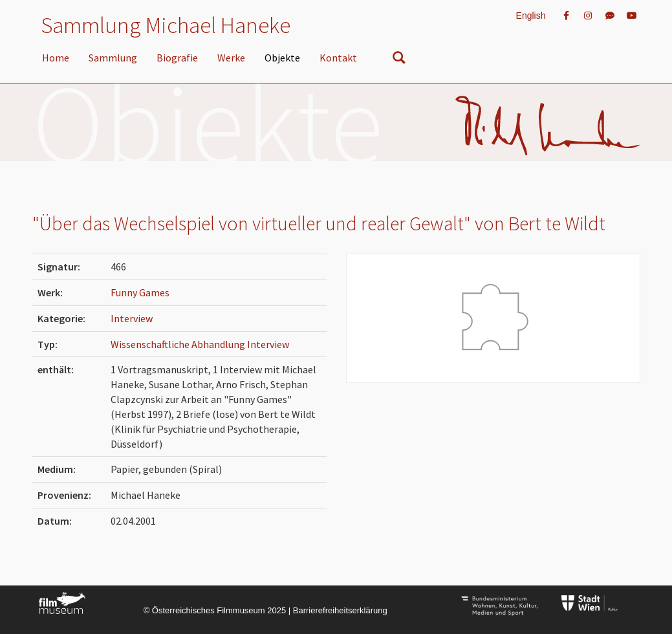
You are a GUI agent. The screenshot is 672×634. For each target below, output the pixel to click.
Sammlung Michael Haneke (166, 25)
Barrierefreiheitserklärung (340, 610)
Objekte (282, 58)
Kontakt (338, 58)
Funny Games (140, 292)
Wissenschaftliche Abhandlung (179, 344)
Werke (231, 58)
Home (56, 58)
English (531, 16)
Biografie (177, 58)
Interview (132, 318)
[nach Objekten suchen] (399, 60)
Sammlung (113, 58)
